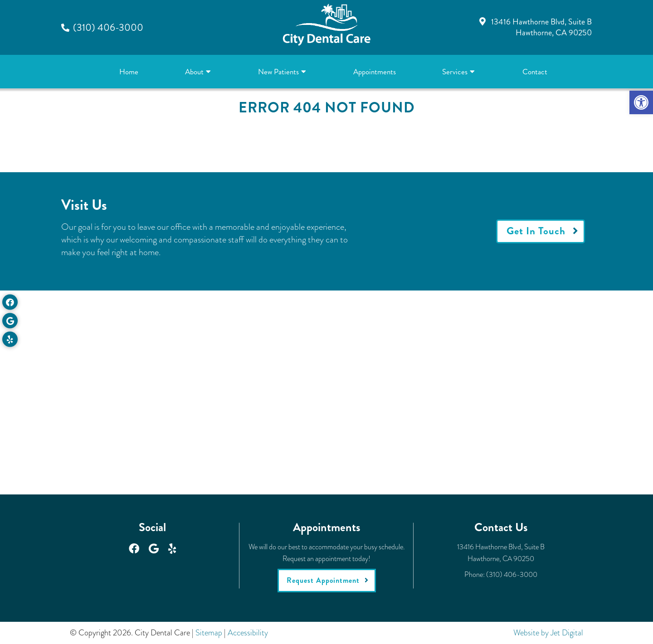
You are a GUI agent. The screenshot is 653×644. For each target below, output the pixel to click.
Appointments (375, 72)
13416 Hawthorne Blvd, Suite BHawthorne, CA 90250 (541, 27)
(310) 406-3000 (108, 27)
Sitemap (209, 633)
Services (455, 72)
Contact (535, 72)
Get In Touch (536, 231)
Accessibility (248, 633)
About (194, 72)
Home (129, 72)
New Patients (278, 72)
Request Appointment (323, 580)
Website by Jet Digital (548, 633)
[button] (641, 102)
